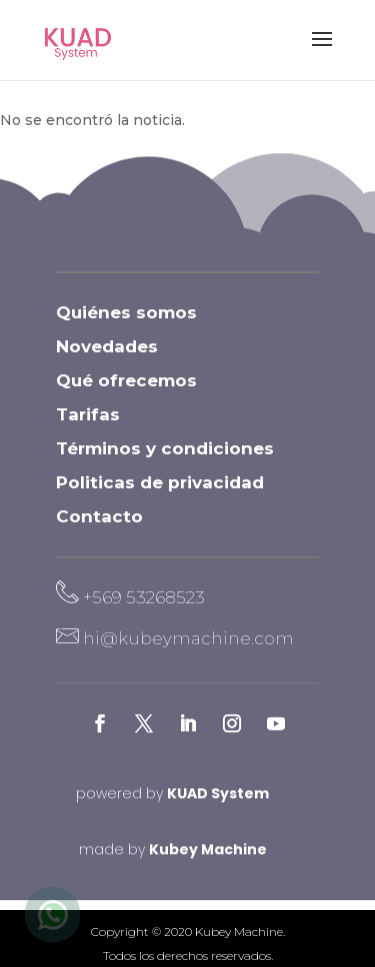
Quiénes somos (126, 326)
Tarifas (88, 428)
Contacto (99, 530)
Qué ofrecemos (126, 394)
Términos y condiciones (165, 462)
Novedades (107, 360)
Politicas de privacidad (160, 496)
